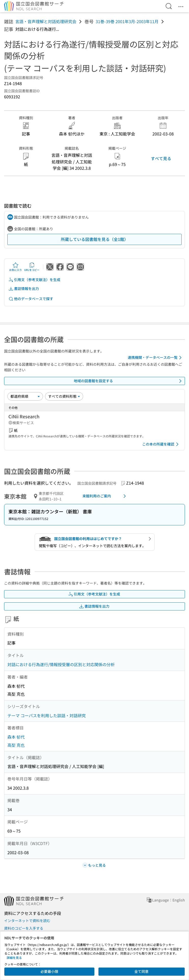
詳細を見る (14, 958)
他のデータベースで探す (31, 299)
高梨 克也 (16, 745)
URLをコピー (32, 267)
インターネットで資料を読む (27, 921)
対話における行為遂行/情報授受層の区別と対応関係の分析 (61, 664)
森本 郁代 (16, 737)
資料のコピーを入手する (24, 928)
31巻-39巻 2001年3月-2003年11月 (127, 21)
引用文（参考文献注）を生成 (34, 280)
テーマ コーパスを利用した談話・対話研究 (47, 715)
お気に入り (16, 267)
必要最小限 (49, 971)
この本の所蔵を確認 (161, 444)
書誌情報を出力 (24, 289)
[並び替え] (25, 396)
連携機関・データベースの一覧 (156, 358)
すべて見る (161, 158)
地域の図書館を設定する (129, 381)
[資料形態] (64, 396)
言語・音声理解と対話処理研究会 (46, 21)
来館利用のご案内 (105, 496)
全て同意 (141, 971)
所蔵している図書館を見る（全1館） (94, 239)
